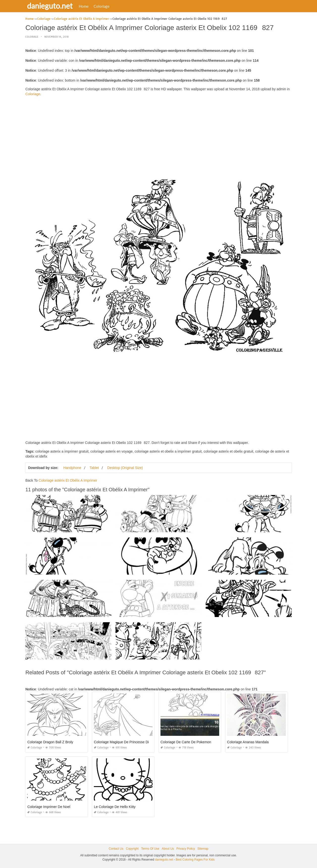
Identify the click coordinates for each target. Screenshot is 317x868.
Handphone (72, 468)
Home (84, 6)
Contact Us (116, 849)
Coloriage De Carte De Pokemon (186, 742)
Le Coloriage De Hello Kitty (115, 807)
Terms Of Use (150, 849)
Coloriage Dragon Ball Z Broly (50, 742)
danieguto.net (51, 6)
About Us (168, 849)
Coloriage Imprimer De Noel (49, 807)
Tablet (94, 468)
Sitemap (203, 849)
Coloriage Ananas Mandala (248, 742)
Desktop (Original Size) (125, 468)
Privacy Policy (186, 849)
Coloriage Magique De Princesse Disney (125, 742)
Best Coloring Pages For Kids (195, 860)
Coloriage (102, 6)
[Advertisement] (159, 135)
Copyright (132, 849)
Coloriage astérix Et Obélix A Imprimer (68, 480)
